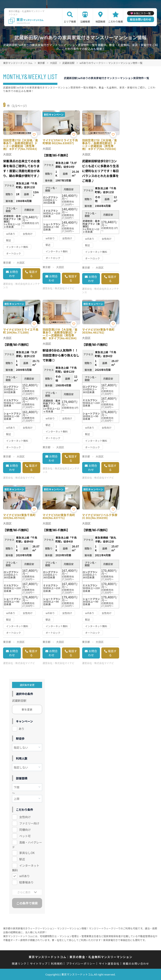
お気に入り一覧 (142, 13)
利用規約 (57, 964)
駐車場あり (26, 882)
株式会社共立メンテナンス (21, 285)
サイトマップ (39, 964)
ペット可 (25, 836)
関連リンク (19, 964)
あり (21, 729)
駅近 (22, 859)
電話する (33, 274)
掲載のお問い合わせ (136, 964)
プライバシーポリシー (81, 964)
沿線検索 (85, 21)
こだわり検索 (116, 21)
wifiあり (24, 876)
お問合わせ (14, 274)
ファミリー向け (29, 823)
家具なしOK (27, 853)
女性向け (25, 817)
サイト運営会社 (109, 964)
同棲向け (25, 830)
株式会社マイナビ (65, 288)
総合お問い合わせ (141, 19)
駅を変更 (27, 709)
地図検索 (101, 21)
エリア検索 (70, 21)
